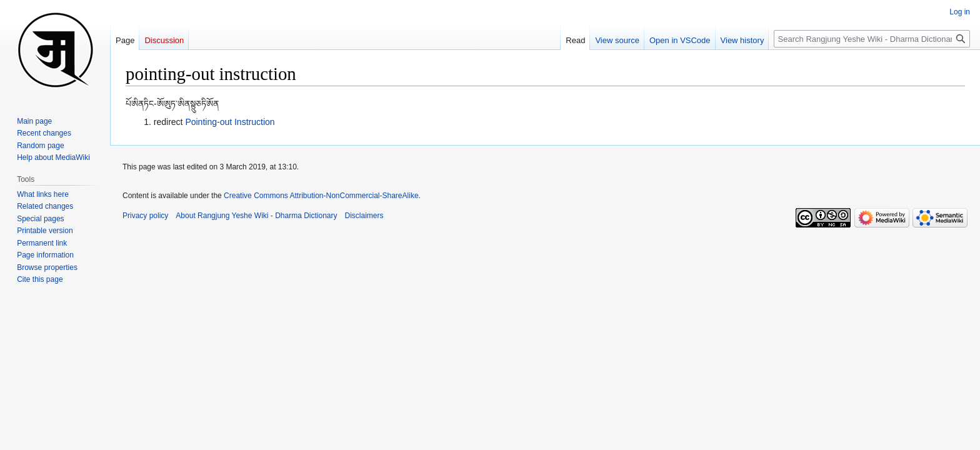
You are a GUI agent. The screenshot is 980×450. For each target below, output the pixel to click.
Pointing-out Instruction (230, 122)
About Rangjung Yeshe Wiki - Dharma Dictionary (256, 216)
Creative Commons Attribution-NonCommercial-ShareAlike (321, 196)
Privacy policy (145, 216)
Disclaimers (364, 216)
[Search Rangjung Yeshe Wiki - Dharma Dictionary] (872, 39)
